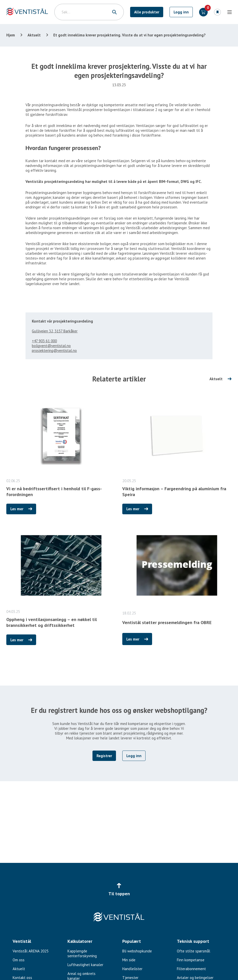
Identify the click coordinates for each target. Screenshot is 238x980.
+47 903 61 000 (44, 341)
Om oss (19, 960)
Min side (129, 960)
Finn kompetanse (191, 960)
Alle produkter (147, 12)
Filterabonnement (191, 969)
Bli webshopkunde (137, 951)
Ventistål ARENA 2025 (31, 951)
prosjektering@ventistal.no (54, 350)
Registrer (104, 756)
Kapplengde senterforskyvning (82, 953)
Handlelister (132, 969)
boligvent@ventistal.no (51, 346)
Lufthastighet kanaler (85, 965)
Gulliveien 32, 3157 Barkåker (55, 331)
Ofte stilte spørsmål (194, 951)
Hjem (11, 35)
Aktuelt (34, 35)
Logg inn (181, 12)
